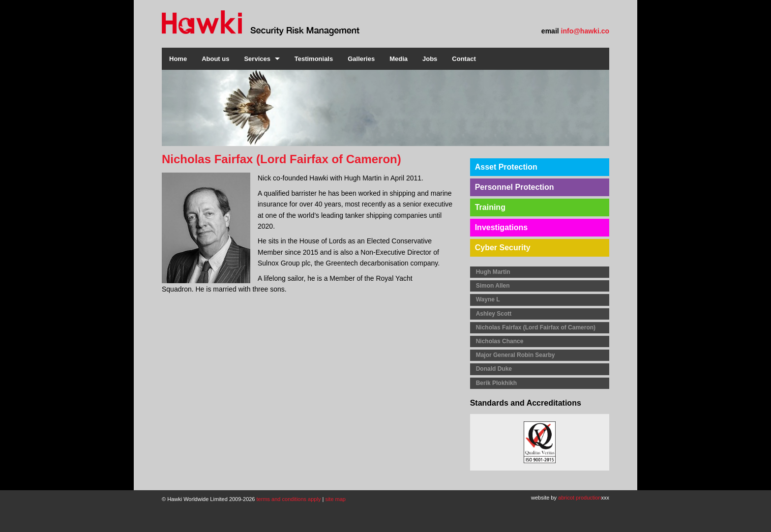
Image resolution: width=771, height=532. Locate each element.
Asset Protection (506, 167)
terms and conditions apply (289, 499)
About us (215, 59)
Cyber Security (503, 248)
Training (490, 207)
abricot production (579, 498)
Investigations (502, 227)
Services (257, 59)
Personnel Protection (515, 187)
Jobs (430, 59)
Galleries (361, 59)
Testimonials (314, 59)
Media (399, 59)
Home (178, 59)
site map (335, 499)
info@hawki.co (585, 31)
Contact (464, 59)
